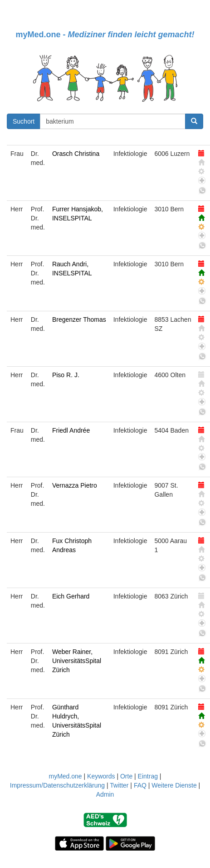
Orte (126, 776)
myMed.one (65, 776)
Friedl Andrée (71, 430)
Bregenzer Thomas (79, 319)
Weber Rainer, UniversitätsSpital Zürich (77, 661)
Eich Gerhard (71, 596)
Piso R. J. (66, 375)
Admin (105, 794)
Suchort (24, 121)
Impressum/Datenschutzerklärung (57, 785)
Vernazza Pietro (75, 485)
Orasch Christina (76, 154)
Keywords (101, 776)
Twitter (119, 785)
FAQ (140, 785)
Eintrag (148, 776)
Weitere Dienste (174, 785)
